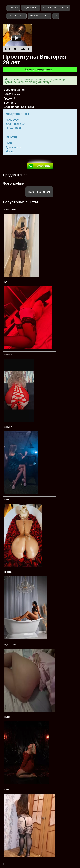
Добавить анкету (39, 16)
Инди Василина (11, 644)
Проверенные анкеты (55, 8)
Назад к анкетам (39, 192)
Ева (6, 282)
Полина (7, 717)
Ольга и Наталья (10, 209)
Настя (7, 499)
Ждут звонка (31, 8)
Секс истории (16, 16)
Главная (13, 8)
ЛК (56, 16)
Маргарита (8, 354)
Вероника (8, 572)
